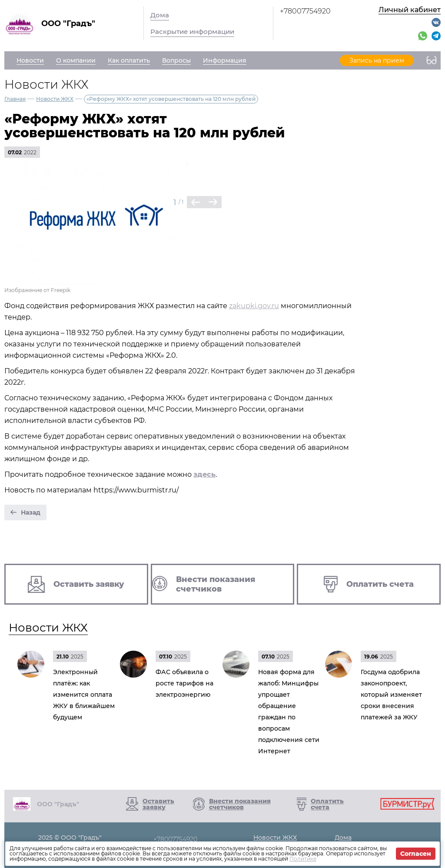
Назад (31, 512)
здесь (204, 474)
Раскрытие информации (192, 32)
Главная (15, 99)
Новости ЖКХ (55, 99)
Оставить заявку (158, 804)
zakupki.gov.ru (254, 306)
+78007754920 (305, 11)
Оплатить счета (327, 804)
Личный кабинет (410, 10)
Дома (160, 15)
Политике (303, 859)
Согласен (416, 854)
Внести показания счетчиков (240, 804)
